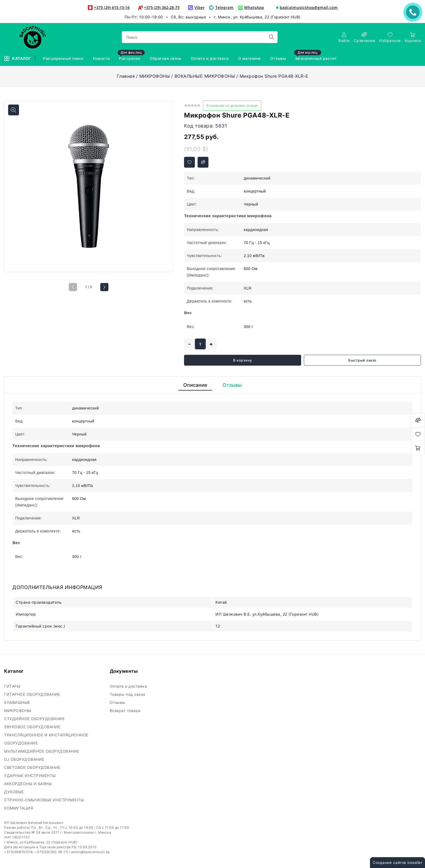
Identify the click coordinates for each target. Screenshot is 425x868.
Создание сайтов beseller (397, 862)
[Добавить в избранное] (189, 162)
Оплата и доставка (129, 686)
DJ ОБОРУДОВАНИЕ (25, 759)
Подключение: (200, 288)
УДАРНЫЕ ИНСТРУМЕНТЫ (30, 776)
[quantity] (200, 344)
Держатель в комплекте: (210, 301)
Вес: (191, 327)
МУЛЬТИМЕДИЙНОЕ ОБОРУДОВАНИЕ (42, 751)
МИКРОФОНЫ (155, 76)
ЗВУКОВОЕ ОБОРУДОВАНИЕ (33, 727)
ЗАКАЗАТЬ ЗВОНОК (414, 12)
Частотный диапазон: (207, 243)
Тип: (191, 178)
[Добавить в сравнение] (203, 162)
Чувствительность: (204, 256)
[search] (272, 37)
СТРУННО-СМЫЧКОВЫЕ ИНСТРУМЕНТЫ (45, 800)
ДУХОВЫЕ (15, 792)
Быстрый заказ (362, 360)
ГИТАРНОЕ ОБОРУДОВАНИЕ (33, 694)
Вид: (191, 191)
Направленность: (203, 230)
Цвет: (192, 204)
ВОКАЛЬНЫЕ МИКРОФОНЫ (205, 76)
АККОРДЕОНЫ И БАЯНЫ (29, 784)
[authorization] (344, 37)
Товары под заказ (128, 694)
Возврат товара (126, 711)
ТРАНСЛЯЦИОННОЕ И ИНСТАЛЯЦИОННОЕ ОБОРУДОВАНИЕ (46, 739)
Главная (126, 76)
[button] (104, 287)
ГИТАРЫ (13, 686)
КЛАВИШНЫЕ (18, 702)
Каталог (18, 58)
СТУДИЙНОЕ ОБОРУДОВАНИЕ (35, 719)
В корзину (243, 360)
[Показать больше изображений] (14, 110)
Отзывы (118, 702)
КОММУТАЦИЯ (19, 808)
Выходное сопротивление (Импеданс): (211, 272)
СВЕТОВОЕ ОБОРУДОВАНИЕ (33, 767)
